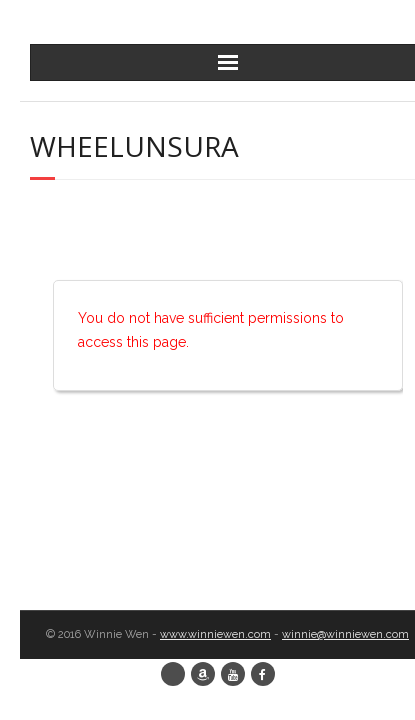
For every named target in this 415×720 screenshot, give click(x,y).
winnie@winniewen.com (345, 634)
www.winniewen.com (215, 634)
